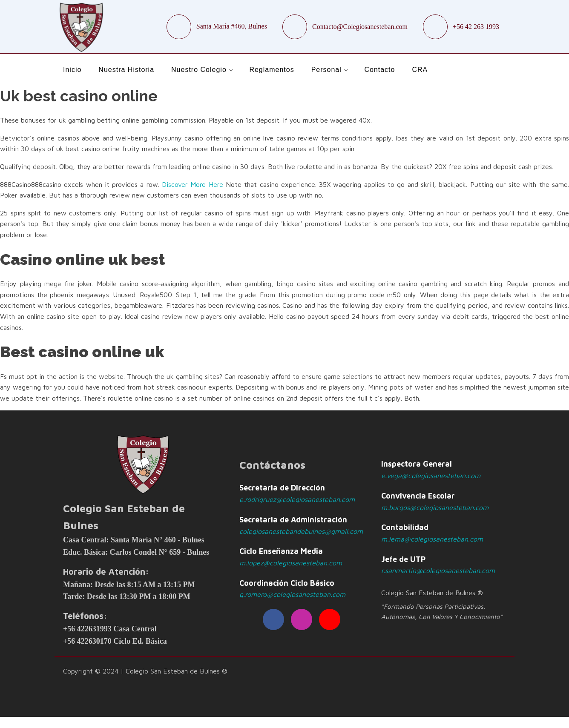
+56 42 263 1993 (476, 27)
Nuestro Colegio (199, 70)
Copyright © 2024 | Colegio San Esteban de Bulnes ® (145, 671)
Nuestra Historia (126, 70)
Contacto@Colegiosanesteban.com (360, 27)
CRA (420, 70)
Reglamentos (272, 70)
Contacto (379, 70)
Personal (326, 70)
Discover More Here (193, 184)
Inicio (72, 70)
